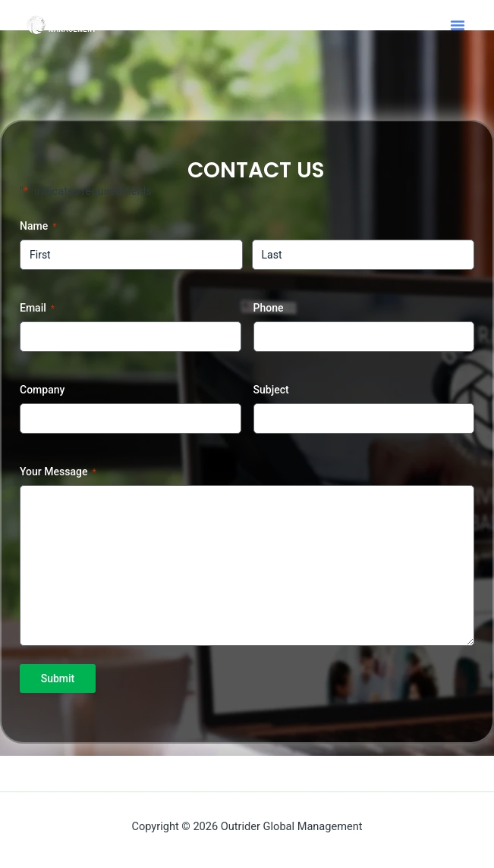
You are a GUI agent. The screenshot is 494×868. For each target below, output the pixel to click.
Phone (269, 308)
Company (42, 390)
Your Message (58, 472)
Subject (271, 390)
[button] (458, 25)
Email (37, 309)
